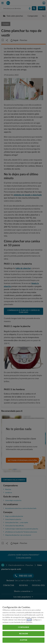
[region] (23, 622)
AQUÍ (29, 620)
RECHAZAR (23, 634)
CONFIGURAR (23, 627)
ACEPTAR (24, 640)
